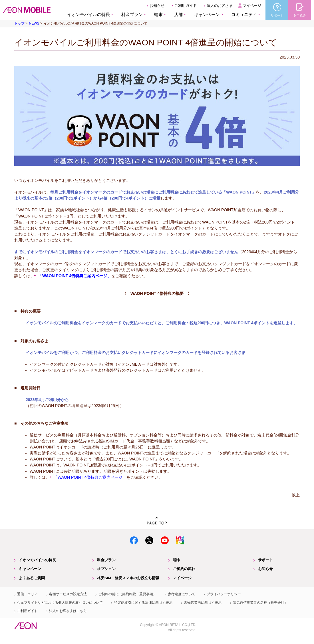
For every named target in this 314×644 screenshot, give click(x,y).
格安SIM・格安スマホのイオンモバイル (27, 10)
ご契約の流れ (184, 569)
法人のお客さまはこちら (68, 611)
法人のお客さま (220, 6)
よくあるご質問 (32, 578)
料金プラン (106, 560)
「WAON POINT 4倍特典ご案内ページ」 (90, 477)
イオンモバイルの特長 (37, 560)
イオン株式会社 (25, 626)
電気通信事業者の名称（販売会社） (260, 603)
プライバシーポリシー (224, 594)
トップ (19, 23)
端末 (177, 560)
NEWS (34, 23)
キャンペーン (207, 14)
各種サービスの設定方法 (68, 594)
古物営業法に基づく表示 (203, 603)
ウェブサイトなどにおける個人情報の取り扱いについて (60, 603)
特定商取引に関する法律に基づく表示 (143, 603)
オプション (106, 569)
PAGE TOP (157, 521)
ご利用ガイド (186, 6)
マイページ (252, 6)
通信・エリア (27, 594)
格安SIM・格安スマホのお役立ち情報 (128, 578)
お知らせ (157, 6)
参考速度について (182, 594)
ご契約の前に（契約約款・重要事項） (127, 594)
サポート (265, 560)
